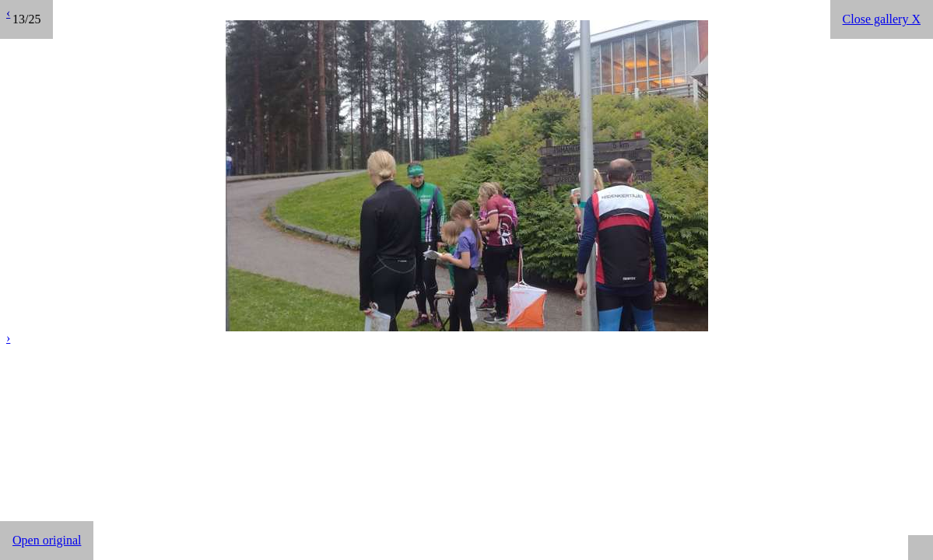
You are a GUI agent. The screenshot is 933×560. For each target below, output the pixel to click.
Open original (47, 540)
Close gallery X (882, 19)
